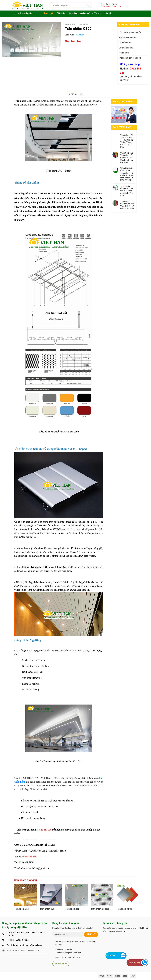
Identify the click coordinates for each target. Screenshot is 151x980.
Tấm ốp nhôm (125, 43)
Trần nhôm (83, 24)
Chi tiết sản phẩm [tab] (75, 94)
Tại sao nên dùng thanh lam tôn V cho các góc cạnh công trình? (127, 191)
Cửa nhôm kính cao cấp (130, 33)
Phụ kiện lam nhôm (128, 38)
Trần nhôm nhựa (124, 909)
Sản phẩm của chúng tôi (80, 13)
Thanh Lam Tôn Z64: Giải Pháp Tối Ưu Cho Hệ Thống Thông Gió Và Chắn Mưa (127, 141)
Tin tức (98, 13)
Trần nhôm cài (72, 909)
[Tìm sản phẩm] (71, 6)
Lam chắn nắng (126, 48)
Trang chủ (48, 13)
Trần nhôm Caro (22, 909)
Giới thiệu (61, 13)
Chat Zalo (111, 956)
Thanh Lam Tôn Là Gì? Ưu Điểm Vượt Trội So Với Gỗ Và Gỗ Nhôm (127, 205)
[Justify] (88, 6)
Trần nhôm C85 (47, 909)
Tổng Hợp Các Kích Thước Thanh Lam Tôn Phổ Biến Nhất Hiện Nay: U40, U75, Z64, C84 (127, 174)
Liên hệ (108, 13)
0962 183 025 (113, 7)
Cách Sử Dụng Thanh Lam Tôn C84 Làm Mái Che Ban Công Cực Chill (127, 158)
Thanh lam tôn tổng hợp (130, 58)
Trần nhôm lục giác (100, 909)
